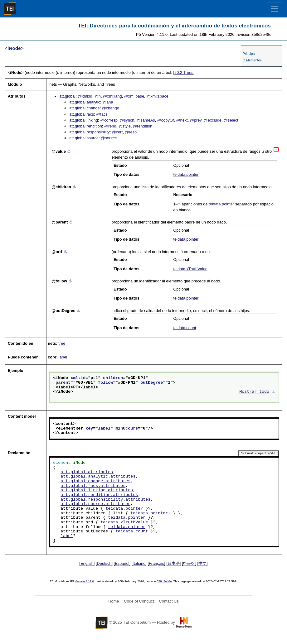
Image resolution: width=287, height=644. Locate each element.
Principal (249, 54)
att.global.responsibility (89, 132)
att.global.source (84, 138)
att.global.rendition (86, 126)
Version (80, 581)
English (87, 563)
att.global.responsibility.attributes (105, 500)
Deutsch (104, 563)
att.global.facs (82, 114)
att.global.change (84, 108)
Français (156, 563)
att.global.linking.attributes (97, 490)
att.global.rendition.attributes (99, 495)
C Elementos (252, 60)
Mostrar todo (254, 392)
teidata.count (185, 328)
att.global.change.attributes (95, 481)
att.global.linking (84, 120)
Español (122, 563)
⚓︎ (69, 151)
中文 (202, 563)
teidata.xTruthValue (190, 269)
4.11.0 (90, 581)
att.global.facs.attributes (93, 486)
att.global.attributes (87, 472)
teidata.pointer (186, 174)
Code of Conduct (139, 601)
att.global (67, 96)
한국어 (189, 563)
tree (62, 343)
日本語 (174, 563)
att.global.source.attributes (95, 504)
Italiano (139, 563)
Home (114, 601)
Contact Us (169, 601)
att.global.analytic (85, 102)
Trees (184, 72)
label (63, 357)
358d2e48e (164, 581)
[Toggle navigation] (275, 9)
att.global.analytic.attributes (98, 477)
